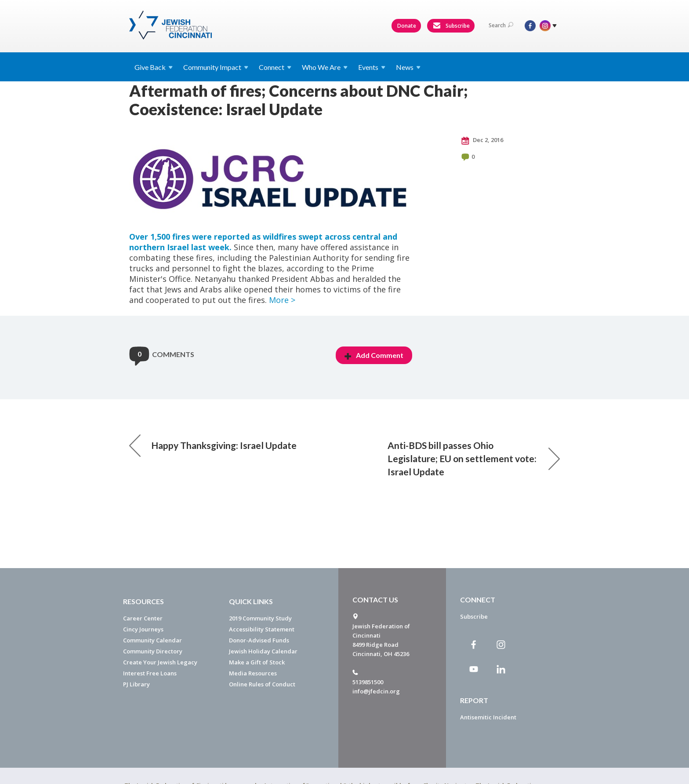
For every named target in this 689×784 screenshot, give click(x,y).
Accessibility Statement (262, 629)
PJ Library (136, 684)
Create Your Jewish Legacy (160, 662)
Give (154, 67)
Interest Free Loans (150, 673)
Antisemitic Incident (488, 717)
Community (216, 67)
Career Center (143, 618)
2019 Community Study (260, 618)
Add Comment (374, 355)
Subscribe (451, 26)
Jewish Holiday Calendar (263, 651)
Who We (325, 67)
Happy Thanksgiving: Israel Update (213, 445)
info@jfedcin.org (376, 691)
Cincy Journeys (143, 629)
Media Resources (253, 673)
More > (282, 300)
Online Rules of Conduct (262, 684)
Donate (407, 26)
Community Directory (153, 651)
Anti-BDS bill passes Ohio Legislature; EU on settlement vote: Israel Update (474, 458)
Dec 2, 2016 (482, 140)
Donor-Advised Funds (259, 640)
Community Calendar (152, 640)
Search (501, 25)
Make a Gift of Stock (257, 662)
